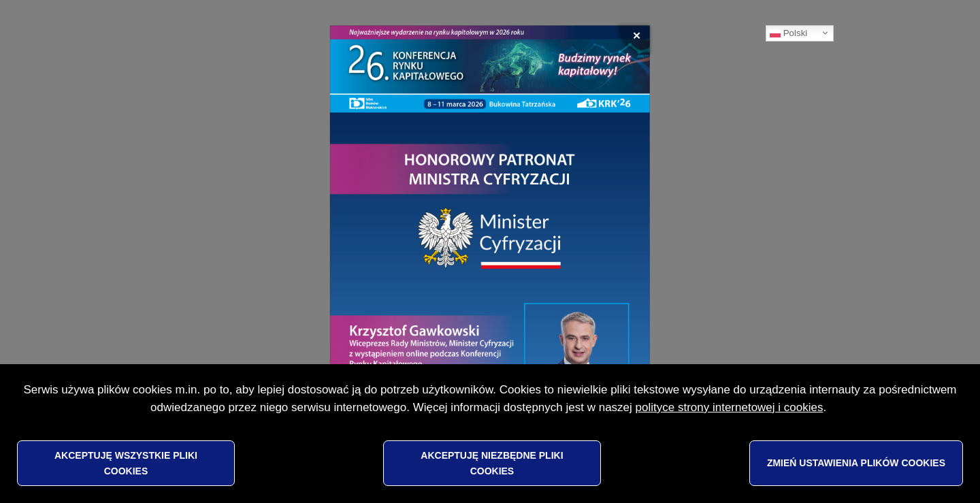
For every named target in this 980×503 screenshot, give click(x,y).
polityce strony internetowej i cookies (730, 407)
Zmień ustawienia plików (856, 463)
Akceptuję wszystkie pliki (126, 463)
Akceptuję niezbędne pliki (492, 463)
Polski (788, 33)
